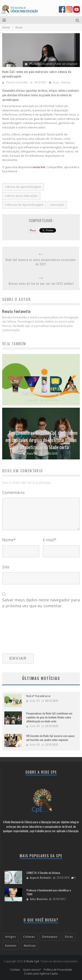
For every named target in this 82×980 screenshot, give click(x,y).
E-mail (50, 540)
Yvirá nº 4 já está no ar (41, 393)
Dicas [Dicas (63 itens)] (69, 937)
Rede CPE (33, 400)
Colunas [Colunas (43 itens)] (29, 937)
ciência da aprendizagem (23, 187)
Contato (15, 970)
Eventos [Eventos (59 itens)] (11, 946)
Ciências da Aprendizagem (24, 205)
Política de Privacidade (58, 970)
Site (6, 567)
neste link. (39, 167)
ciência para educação (21, 196)
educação (57, 205)
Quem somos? (32, 970)
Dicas (57, 82)
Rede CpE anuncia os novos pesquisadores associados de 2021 (41, 262)
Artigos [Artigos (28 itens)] (10, 937)
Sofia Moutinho (39, 899)
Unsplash (72, 64)
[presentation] (20, 633)
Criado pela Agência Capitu (41, 974)
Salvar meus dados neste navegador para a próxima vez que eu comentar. (41, 603)
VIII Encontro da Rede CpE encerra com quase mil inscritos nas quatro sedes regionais (50, 738)
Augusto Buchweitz (41, 878)
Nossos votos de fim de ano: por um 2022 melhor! (41, 284)
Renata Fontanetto (17, 82)
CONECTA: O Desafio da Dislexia (43, 873)
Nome (9, 540)
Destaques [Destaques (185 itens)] (50, 937)
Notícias (66, 82)
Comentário (13, 492)
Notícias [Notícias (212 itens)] (30, 946)
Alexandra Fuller (51, 64)
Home (6, 27)
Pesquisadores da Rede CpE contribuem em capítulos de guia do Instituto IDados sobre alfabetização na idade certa (42, 440)
